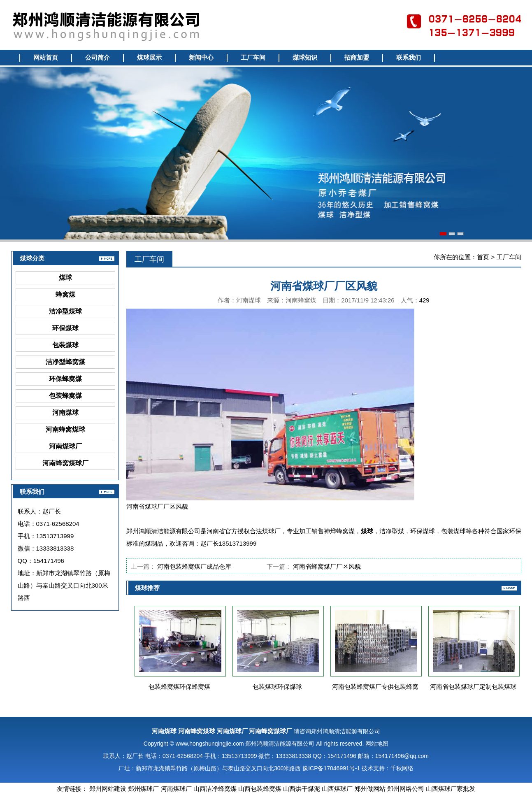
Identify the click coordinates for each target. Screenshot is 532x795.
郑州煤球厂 (143, 789)
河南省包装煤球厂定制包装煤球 (473, 687)
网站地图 (377, 744)
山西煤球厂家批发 (451, 789)
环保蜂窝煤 (65, 379)
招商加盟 (357, 58)
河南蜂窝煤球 (65, 429)
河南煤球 (65, 413)
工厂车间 (253, 58)
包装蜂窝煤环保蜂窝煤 (179, 687)
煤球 (65, 278)
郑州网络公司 (406, 789)
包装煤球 (65, 345)
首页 (483, 257)
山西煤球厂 (337, 789)
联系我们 (409, 58)
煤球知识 (305, 58)
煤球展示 (149, 58)
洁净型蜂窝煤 (65, 362)
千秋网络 (402, 768)
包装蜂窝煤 (65, 396)
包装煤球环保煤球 (277, 687)
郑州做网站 (370, 789)
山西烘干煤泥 (302, 789)
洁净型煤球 (65, 311)
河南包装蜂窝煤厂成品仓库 (194, 566)
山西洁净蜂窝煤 (215, 789)
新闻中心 (201, 58)
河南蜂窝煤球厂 (65, 463)
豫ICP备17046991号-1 (331, 768)
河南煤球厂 (65, 446)
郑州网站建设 (108, 789)
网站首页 (46, 58)
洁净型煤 (392, 531)
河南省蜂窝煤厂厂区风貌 (327, 566)
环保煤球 (65, 328)
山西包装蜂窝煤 (260, 789)
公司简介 (98, 58)
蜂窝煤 (65, 294)
